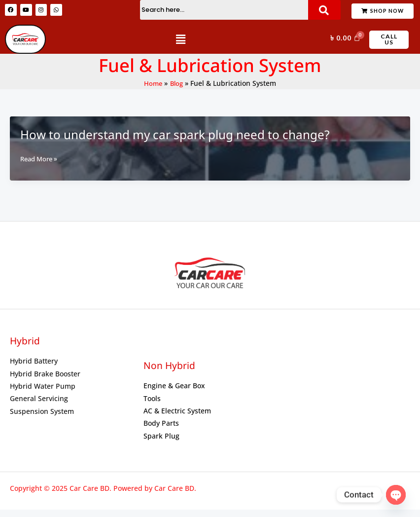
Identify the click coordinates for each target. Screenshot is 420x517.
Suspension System (42, 419)
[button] (180, 46)
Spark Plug (161, 443)
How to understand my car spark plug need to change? (165, 142)
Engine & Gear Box (174, 393)
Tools (152, 406)
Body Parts (161, 431)
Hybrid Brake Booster (45, 381)
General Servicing (39, 406)
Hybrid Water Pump (43, 393)
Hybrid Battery (34, 369)
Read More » (41, 166)
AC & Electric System (177, 418)
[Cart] (344, 43)
